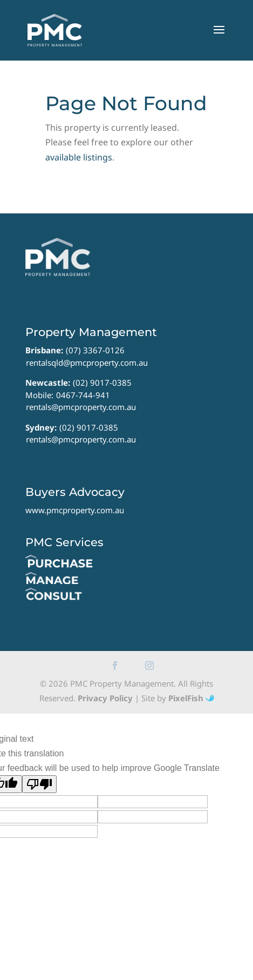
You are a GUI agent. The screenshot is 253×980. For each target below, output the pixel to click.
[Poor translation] (39, 784)
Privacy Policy (105, 698)
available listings (79, 157)
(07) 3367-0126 (95, 350)
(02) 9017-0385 (102, 382)
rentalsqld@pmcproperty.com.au (87, 363)
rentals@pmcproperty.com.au (81, 407)
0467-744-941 (83, 395)
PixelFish (191, 698)
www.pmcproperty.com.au (75, 510)
